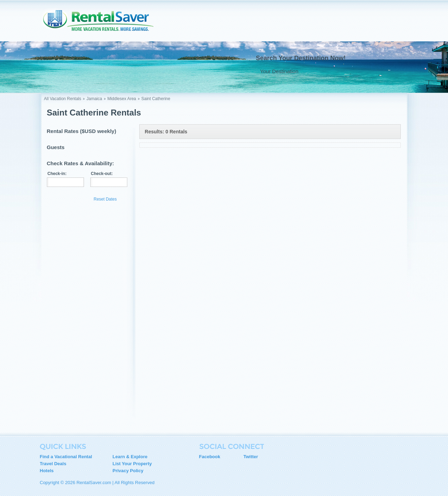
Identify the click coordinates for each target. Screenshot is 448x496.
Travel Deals (53, 464)
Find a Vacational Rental (66, 457)
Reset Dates (105, 199)
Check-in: (57, 174)
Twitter (251, 457)
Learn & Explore (130, 457)
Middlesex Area (122, 99)
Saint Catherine (156, 99)
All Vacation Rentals (63, 99)
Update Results (69, 199)
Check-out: (102, 174)
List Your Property (132, 464)
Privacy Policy (128, 471)
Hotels (47, 471)
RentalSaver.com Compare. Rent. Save (103, 22)
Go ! (387, 71)
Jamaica (94, 99)
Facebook (210, 457)
